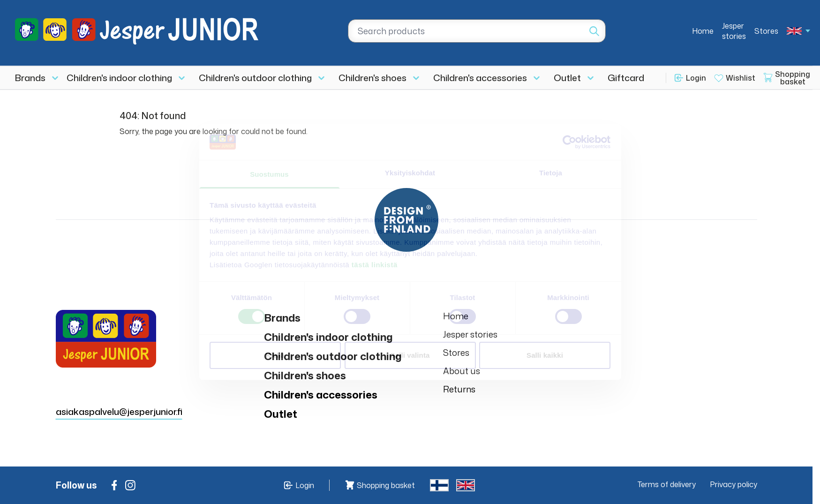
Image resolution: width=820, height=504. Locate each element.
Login (696, 78)
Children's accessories (480, 78)
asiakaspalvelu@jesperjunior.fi (119, 411)
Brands (30, 78)
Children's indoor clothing (119, 78)
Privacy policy (733, 484)
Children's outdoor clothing (255, 78)
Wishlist (741, 78)
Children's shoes (372, 78)
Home (703, 31)
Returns (459, 389)
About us (462, 371)
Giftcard (626, 78)
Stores (766, 31)
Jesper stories (734, 31)
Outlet (567, 78)
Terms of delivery (667, 484)
